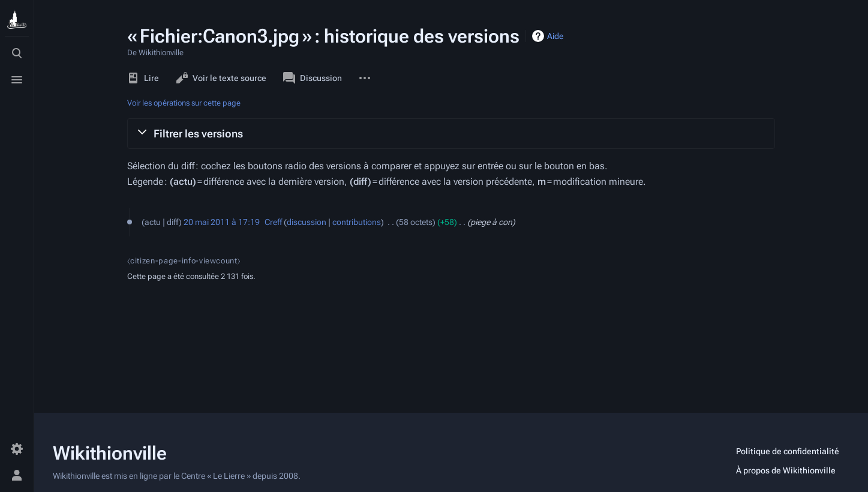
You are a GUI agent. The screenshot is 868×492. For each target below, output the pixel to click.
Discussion (313, 78)
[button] (451, 133)
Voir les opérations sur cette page (184, 103)
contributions (357, 222)
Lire (143, 78)
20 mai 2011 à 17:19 (222, 222)
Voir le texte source (221, 78)
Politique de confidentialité (788, 451)
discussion (307, 222)
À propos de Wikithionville (786, 470)
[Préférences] (17, 449)
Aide (555, 36)
